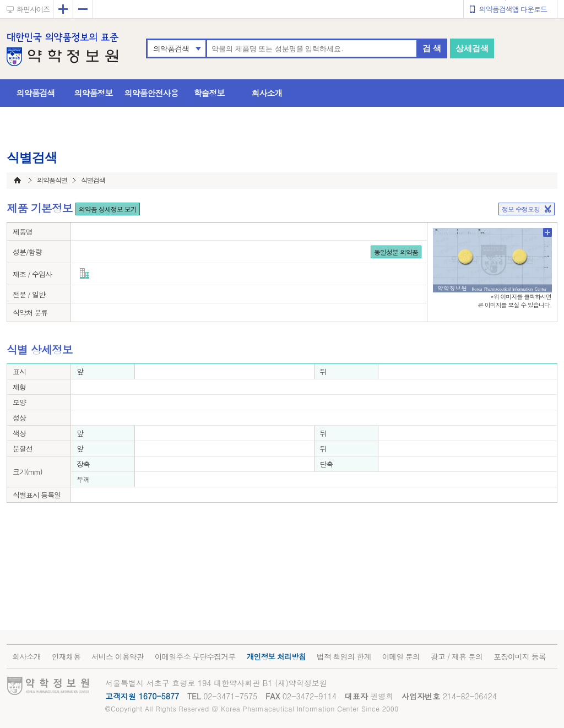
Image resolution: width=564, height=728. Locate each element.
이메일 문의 (401, 656)
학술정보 (209, 93)
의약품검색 (171, 48)
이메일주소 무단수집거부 (195, 656)
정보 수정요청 (521, 209)
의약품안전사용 (151, 93)
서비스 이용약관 (118, 656)
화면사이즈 (33, 9)
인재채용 (66, 656)
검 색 (432, 48)
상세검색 (472, 48)
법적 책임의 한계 (344, 656)
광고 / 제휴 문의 (457, 656)
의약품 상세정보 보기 (108, 209)
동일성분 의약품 (396, 252)
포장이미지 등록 (520, 656)
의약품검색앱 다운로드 (513, 9)
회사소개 (267, 93)
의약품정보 (94, 93)
